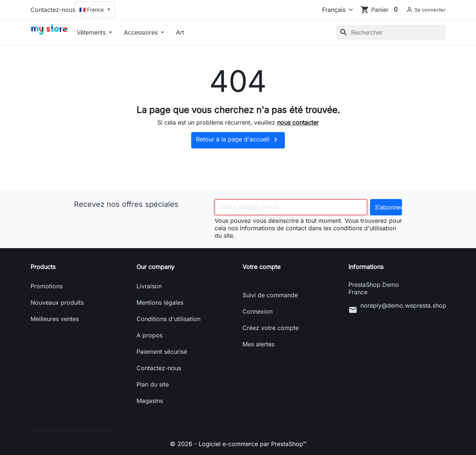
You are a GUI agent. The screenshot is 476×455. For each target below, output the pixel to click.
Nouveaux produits (57, 302)
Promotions (46, 286)
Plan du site (153, 384)
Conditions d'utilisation (168, 319)
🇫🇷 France (95, 9)
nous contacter (298, 122)
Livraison (149, 286)
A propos (149, 335)
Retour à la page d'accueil (238, 140)
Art (180, 32)
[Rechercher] (391, 32)
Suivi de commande (270, 295)
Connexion (258, 311)
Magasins (150, 401)
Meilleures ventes (55, 319)
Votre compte (261, 267)
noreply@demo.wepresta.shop (403, 305)
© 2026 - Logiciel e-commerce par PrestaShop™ (238, 444)
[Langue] (336, 10)
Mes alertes (258, 344)
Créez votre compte (271, 328)
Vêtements (92, 32)
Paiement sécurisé (162, 352)
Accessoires (142, 32)
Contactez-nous (53, 10)
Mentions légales (160, 302)
